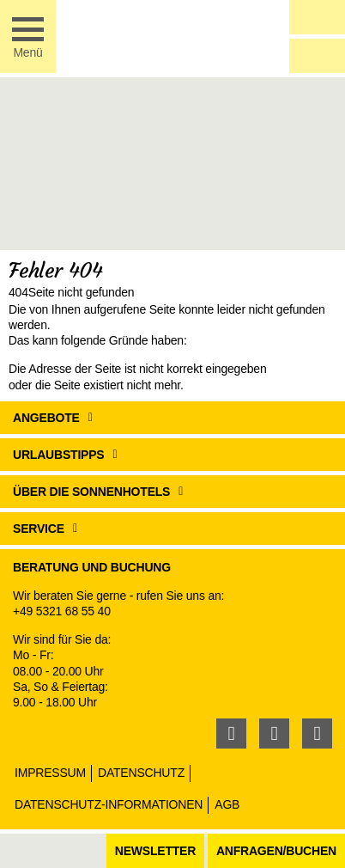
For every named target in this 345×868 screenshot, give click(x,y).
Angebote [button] (46, 418)
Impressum (50, 773)
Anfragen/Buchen (276, 851)
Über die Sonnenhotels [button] (91, 492)
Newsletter (155, 851)
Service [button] (39, 529)
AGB (227, 804)
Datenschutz (141, 773)
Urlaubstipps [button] (59, 455)
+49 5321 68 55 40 (62, 611)
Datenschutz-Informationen (109, 804)
